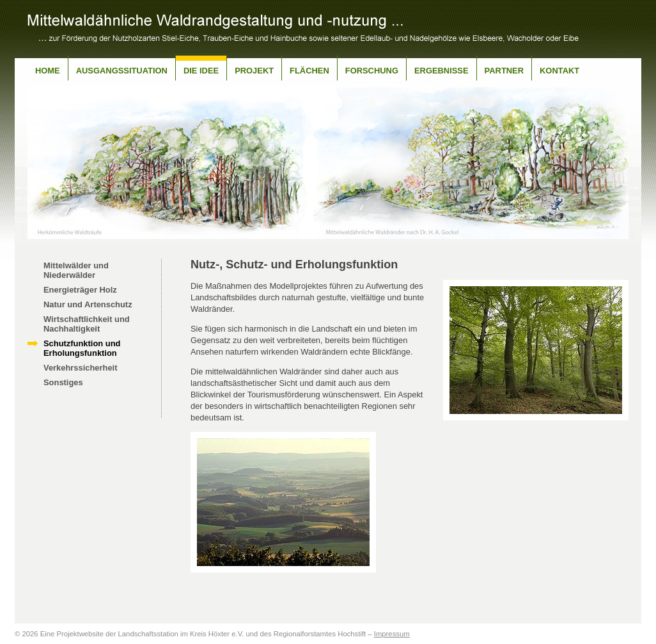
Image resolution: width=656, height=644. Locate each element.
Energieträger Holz (80, 290)
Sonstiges (63, 382)
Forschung (372, 71)
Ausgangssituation (122, 71)
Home (48, 71)
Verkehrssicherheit (81, 368)
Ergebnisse (441, 71)
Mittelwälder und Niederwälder (76, 270)
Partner (504, 71)
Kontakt (559, 71)
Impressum (392, 634)
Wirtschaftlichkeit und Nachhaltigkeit (87, 324)
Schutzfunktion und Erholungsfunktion (82, 348)
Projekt (254, 71)
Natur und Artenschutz (88, 304)
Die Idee (201, 71)
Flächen (309, 71)
